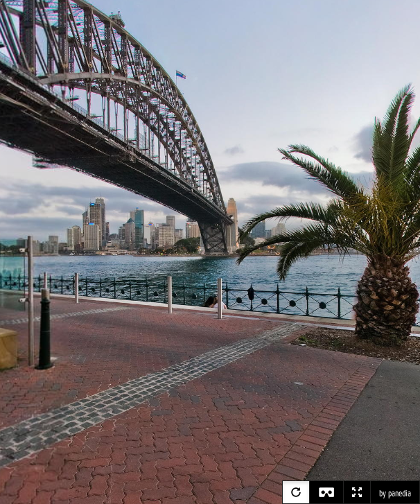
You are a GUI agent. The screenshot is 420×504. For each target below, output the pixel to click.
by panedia (395, 494)
